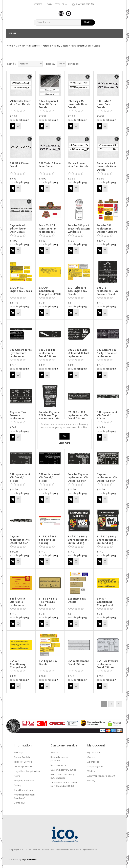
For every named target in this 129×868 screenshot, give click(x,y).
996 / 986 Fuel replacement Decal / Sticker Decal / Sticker (48, 355)
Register (38, 4)
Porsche (47, 46)
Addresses (93, 762)
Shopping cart (95, 767)
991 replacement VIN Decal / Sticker (107, 415)
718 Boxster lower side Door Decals (20, 103)
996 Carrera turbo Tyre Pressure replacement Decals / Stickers (21, 355)
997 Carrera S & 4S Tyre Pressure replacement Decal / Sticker (107, 355)
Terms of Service (23, 762)
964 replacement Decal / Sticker (78, 663)
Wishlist (91, 771)
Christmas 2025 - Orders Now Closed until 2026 (64, 784)
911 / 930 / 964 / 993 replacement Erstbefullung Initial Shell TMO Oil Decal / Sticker (79, 543)
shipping (24, 120)
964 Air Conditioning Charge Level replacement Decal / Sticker (19, 667)
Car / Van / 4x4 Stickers (28, 46)
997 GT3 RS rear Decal (20, 165)
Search (55, 752)
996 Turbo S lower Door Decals (104, 104)
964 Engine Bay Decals (48, 663)
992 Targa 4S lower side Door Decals (77, 104)
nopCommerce (29, 860)
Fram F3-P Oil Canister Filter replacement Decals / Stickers (49, 230)
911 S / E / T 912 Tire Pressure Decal (48, 602)
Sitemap (18, 752)
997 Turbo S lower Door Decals (50, 165)
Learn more (64, 443)
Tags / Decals (61, 46)
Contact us (20, 803)
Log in (49, 4)
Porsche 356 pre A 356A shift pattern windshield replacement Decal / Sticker (79, 232)
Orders (91, 757)
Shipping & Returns (24, 781)
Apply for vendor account (101, 776)
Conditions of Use (23, 790)
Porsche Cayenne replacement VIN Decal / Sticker (78, 477)
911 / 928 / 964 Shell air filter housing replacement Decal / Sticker (48, 543)
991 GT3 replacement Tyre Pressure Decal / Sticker (108, 293)
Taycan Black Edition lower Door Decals (18, 229)
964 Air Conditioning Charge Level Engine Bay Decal (107, 604)
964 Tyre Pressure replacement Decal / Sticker (108, 664)
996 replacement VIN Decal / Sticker (49, 477)
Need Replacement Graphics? (25, 796)
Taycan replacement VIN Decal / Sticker (107, 477)
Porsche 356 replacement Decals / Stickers (107, 229)
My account (94, 752)
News (17, 776)
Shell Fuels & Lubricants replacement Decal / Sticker (19, 604)
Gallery (18, 785)
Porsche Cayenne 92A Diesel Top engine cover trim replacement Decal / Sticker (50, 419)
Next (119, 704)
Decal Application (23, 767)
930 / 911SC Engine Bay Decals (21, 289)
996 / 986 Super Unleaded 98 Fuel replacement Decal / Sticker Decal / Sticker (78, 356)
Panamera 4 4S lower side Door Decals (106, 167)
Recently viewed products (60, 759)
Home (10, 46)
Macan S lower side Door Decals (78, 165)
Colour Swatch (22, 757)
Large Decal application (27, 771)
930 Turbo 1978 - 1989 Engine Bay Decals (78, 291)
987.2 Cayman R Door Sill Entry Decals (49, 104)
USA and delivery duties (63, 770)
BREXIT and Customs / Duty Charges (62, 776)
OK (65, 436)
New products (58, 765)
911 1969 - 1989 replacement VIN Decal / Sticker (78, 415)
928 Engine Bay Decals (77, 600)
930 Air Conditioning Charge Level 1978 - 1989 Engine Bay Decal (50, 294)
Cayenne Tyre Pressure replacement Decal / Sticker (19, 417)
